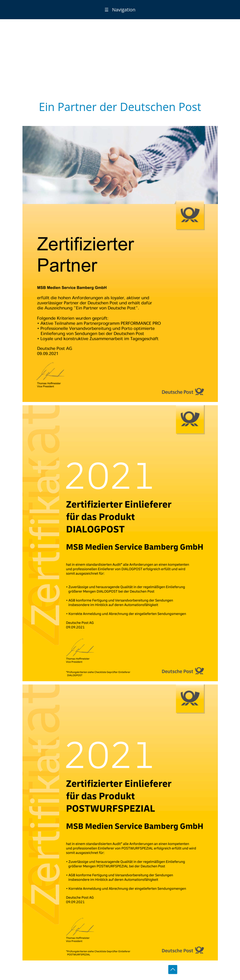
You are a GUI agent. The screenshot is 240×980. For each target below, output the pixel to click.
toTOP (174, 970)
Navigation (120, 10)
